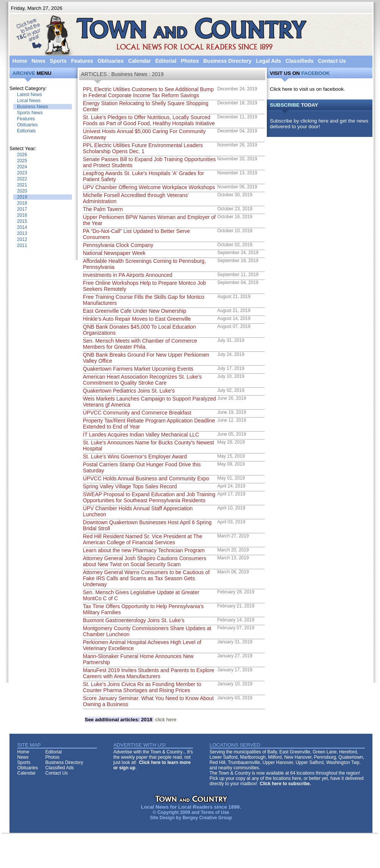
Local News (29, 101)
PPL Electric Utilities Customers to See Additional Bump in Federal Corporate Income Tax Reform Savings (148, 92)
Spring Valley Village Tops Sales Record (130, 486)
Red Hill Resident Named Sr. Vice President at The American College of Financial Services (142, 539)
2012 (22, 239)
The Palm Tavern (103, 209)
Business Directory (227, 61)
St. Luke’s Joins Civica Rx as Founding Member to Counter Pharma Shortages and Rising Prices (142, 687)
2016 (22, 215)
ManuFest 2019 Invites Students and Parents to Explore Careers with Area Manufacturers (149, 673)
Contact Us (332, 61)
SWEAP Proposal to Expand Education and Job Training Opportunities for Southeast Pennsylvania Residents (149, 497)
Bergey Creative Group (207, 818)
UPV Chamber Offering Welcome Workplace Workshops (149, 187)
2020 (22, 191)
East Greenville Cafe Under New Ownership (135, 311)
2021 (22, 185)
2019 (22, 197)
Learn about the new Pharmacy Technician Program (144, 550)
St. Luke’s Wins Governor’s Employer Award (135, 457)
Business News (33, 107)
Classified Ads (60, 768)
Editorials (26, 131)
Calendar (140, 61)
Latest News (30, 95)
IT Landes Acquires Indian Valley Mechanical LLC (141, 435)
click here (131, 720)
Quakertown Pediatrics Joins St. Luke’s (129, 391)
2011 (22, 245)
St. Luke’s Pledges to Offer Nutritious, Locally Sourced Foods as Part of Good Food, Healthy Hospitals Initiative (149, 120)
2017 (22, 209)
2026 (22, 155)
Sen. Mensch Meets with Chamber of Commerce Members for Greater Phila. (140, 344)
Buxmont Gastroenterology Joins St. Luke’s (134, 620)
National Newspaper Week (114, 253)
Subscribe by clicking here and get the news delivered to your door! (319, 124)
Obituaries (111, 61)
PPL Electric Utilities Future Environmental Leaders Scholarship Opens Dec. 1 (143, 148)
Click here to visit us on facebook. (308, 89)
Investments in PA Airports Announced (128, 275)
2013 (22, 233)
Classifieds (299, 61)
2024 (22, 167)
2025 (22, 161)
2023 (22, 173)
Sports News (30, 113)
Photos (190, 61)
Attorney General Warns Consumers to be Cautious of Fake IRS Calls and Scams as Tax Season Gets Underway (146, 578)
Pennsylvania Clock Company (118, 245)
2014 (22, 227)
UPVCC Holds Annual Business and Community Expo (146, 478)
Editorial (166, 61)
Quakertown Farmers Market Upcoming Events (138, 369)
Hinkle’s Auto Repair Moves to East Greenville (137, 319)
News (38, 61)
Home (20, 61)
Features (82, 61)
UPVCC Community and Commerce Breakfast (137, 413)
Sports (58, 61)
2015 (22, 221)
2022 (22, 179)
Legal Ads (268, 61)
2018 (22, 203)
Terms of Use (215, 812)
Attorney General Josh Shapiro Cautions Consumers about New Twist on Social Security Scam (145, 561)
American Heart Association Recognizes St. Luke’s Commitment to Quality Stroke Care (142, 380)
